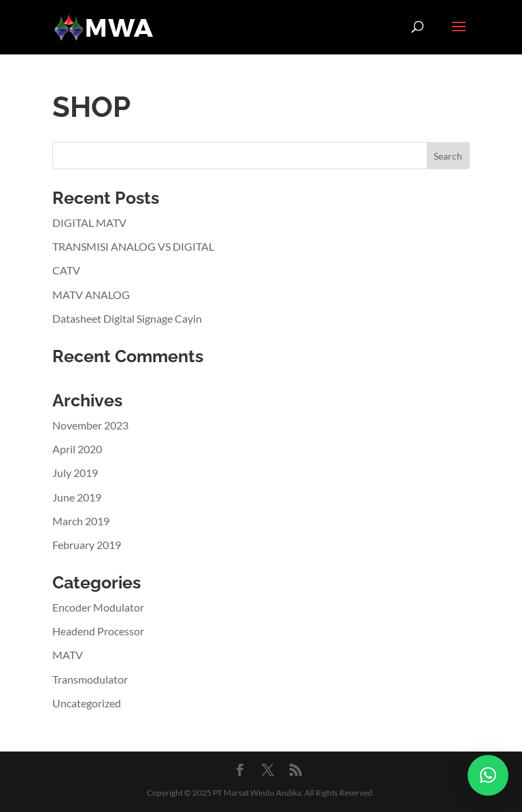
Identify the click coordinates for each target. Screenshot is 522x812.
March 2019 (81, 521)
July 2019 (75, 473)
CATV (66, 270)
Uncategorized (87, 703)
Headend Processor (98, 631)
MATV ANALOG (91, 295)
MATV (68, 655)
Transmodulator (90, 679)
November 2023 (90, 425)
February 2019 (87, 545)
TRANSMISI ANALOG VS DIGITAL (133, 246)
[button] (488, 775)
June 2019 (77, 497)
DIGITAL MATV (89, 223)
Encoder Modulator (98, 607)
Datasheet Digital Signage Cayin (127, 318)
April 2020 (77, 449)
